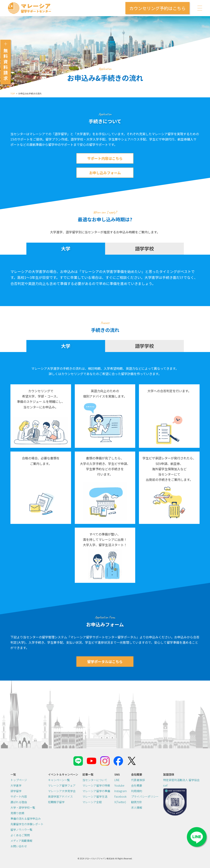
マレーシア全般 (92, 802)
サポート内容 (19, 796)
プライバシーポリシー (145, 796)
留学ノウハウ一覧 (21, 830)
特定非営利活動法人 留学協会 (181, 780)
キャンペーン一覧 (59, 780)
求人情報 (137, 807)
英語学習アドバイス (60, 796)
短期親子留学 (56, 802)
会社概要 (137, 785)
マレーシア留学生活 (95, 796)
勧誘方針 (137, 802)
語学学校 (144, 248)
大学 (66, 248)
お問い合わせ (19, 846)
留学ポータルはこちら (105, 661)
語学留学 (16, 791)
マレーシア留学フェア (62, 785)
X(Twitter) (120, 802)
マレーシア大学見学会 (62, 791)
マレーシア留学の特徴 (96, 785)
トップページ (19, 780)
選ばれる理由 (19, 802)
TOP (13, 93)
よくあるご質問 (20, 835)
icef (165, 785)
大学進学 (16, 785)
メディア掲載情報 (21, 841)
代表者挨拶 (138, 780)
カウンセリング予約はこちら (157, 8)
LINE (117, 780)
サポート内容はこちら (105, 158)
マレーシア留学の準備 (96, 791)
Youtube (119, 785)
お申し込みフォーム (105, 173)
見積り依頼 (17, 813)
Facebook (120, 796)
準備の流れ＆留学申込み (26, 819)
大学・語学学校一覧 (23, 807)
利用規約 (137, 791)
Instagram (121, 791)
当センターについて (95, 780)
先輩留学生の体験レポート (27, 824)
